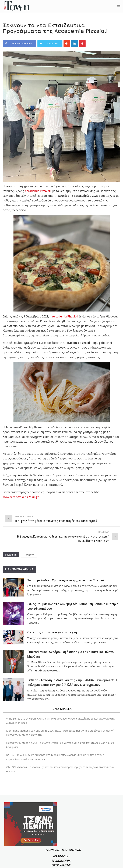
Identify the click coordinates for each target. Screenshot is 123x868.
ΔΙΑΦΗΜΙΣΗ (61, 856)
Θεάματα (29, 555)
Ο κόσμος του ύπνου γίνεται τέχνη (52, 632)
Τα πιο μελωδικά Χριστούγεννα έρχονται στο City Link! (66, 580)
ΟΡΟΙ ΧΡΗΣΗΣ (61, 865)
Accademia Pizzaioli (65, 316)
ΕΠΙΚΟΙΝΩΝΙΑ (61, 861)
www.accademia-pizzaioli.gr (21, 497)
